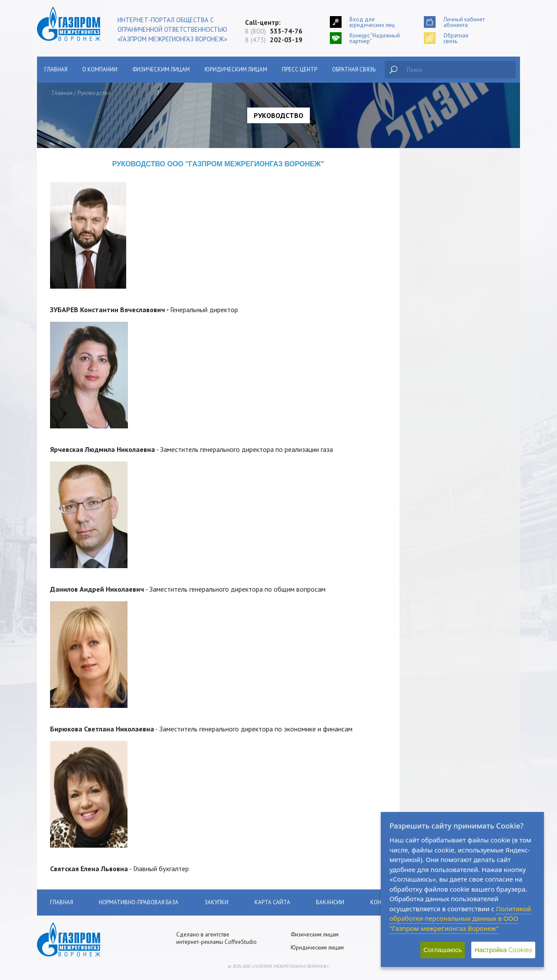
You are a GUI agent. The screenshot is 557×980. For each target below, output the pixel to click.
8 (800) (274, 31)
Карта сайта (273, 902)
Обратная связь (354, 69)
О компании (100, 69)
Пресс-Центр (73, 357)
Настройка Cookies (503, 950)
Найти (393, 70)
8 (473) (274, 40)
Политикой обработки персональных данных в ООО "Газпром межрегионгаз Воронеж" (460, 918)
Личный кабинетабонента (464, 22)
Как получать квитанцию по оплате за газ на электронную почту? (101, 264)
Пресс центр (300, 69)
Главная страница (79, 158)
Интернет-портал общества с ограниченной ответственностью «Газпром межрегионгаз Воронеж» (172, 29)
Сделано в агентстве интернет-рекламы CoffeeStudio (216, 938)
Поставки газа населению (89, 220)
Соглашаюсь (443, 950)
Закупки (67, 309)
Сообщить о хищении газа (90, 179)
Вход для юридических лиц (372, 22)
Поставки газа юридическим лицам (101, 240)
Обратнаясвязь (456, 38)
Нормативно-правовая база (92, 288)
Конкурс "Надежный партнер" (375, 38)
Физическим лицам (161, 69)
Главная (56, 69)
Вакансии (69, 398)
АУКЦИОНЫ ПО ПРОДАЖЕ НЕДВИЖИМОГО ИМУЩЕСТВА (95, 333)
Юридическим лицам (236, 69)
